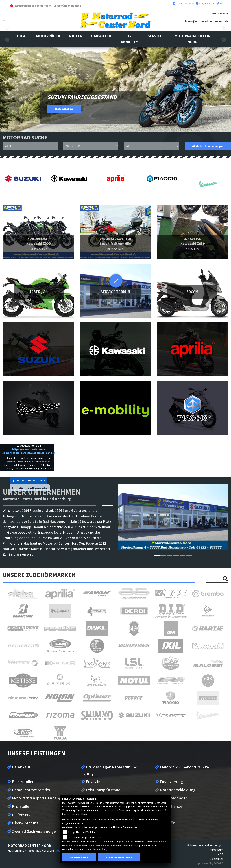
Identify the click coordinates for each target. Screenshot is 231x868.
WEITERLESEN (64, 109)
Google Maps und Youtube (81, 832)
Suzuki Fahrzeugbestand (82, 97)
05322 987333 (220, 13)
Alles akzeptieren (119, 857)
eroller (7, 90)
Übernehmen (79, 857)
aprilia (7, 65)
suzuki (7, 27)
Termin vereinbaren (183, 4)
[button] (48, 36)
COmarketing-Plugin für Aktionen (84, 838)
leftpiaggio (7, 78)
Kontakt (222, 4)
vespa (7, 52)
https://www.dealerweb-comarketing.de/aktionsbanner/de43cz (29, 451)
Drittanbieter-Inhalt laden (31, 481)
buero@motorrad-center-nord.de (207, 21)
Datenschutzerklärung (78, 814)
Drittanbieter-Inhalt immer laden (30, 488)
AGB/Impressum (205, 4)
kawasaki (7, 40)
